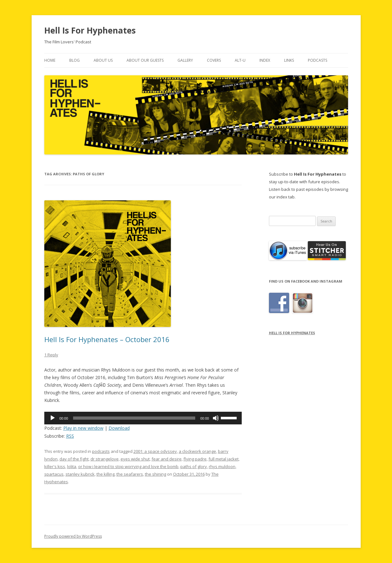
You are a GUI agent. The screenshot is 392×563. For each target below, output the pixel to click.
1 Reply (51, 355)
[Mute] (216, 418)
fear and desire (167, 459)
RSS (70, 436)
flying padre (195, 459)
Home (50, 60)
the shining (156, 474)
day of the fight (74, 459)
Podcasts (317, 60)
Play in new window (83, 428)
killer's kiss (55, 466)
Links (289, 60)
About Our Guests (145, 60)
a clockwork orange (197, 451)
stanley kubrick (80, 474)
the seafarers (130, 474)
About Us (103, 60)
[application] (143, 418)
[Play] (53, 418)
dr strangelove (105, 459)
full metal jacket (224, 459)
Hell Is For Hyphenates (90, 30)
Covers (214, 60)
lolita (72, 466)
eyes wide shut (135, 459)
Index (265, 60)
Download (119, 428)
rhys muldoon (222, 466)
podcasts (101, 451)
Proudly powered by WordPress (73, 536)
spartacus (54, 474)
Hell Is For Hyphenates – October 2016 (107, 339)
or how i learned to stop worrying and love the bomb (128, 466)
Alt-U (240, 60)
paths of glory (194, 466)
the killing (106, 474)
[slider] (134, 418)
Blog (75, 60)
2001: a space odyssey (155, 451)
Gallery (185, 60)
